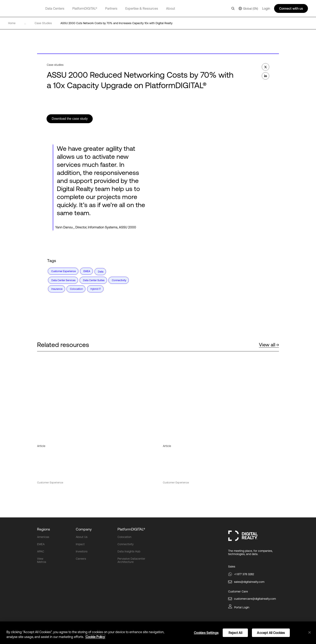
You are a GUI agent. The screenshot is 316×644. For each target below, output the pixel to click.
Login (266, 8)
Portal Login (242, 607)
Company (84, 529)
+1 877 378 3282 (244, 574)
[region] (158, 633)
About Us (82, 537)
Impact (80, 544)
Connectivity (126, 544)
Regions (44, 529)
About (170, 8)
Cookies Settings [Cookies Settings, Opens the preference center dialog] (206, 633)
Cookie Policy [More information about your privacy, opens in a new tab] (95, 637)
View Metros (42, 560)
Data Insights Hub (129, 551)
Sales (232, 566)
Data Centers (55, 8)
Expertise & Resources (142, 8)
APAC (41, 551)
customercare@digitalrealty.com (255, 598)
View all (269, 344)
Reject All (235, 633)
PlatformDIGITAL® (85, 8)
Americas (43, 537)
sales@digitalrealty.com (249, 581)
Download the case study (70, 119)
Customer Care (238, 591)
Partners (111, 8)
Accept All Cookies (271, 633)
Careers (81, 558)
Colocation (124, 537)
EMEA (41, 544)
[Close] (310, 633)
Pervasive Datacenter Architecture (131, 560)
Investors (82, 551)
